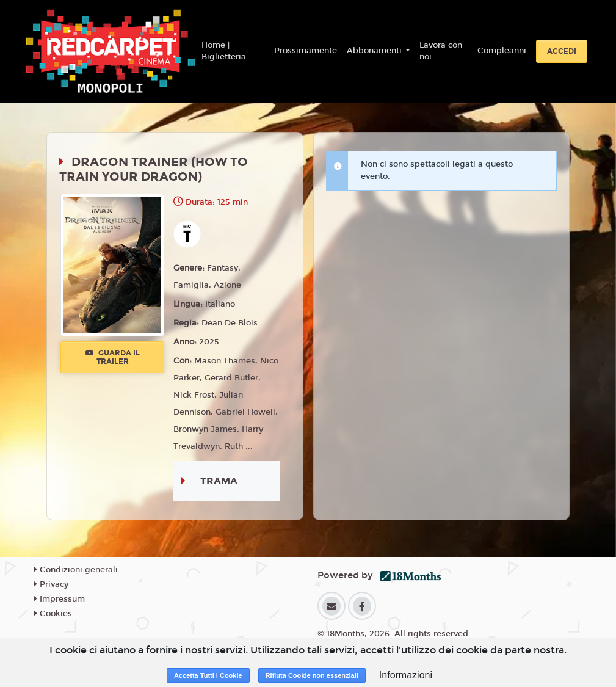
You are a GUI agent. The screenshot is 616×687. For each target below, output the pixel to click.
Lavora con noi (441, 51)
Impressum (60, 599)
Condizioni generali (76, 570)
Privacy (51, 584)
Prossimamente (306, 51)
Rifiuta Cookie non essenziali (312, 675)
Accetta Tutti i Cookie (208, 675)
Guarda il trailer (113, 357)
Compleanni (502, 51)
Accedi (562, 51)
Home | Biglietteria (224, 51)
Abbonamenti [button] (375, 51)
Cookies (53, 614)
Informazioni (406, 675)
